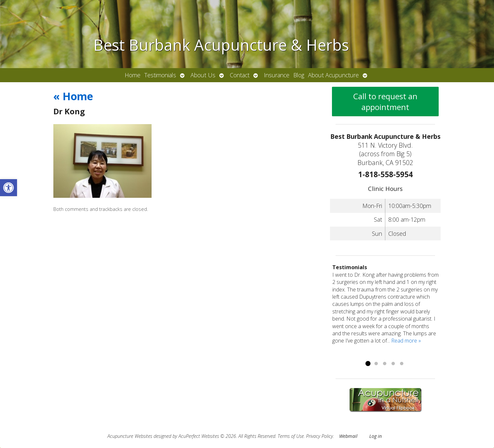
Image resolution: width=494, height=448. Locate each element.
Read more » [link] (406, 341)
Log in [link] (375, 436)
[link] (9, 188)
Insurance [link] (277, 75)
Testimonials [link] (160, 75)
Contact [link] (240, 75)
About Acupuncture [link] (333, 75)
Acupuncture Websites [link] (130, 436)
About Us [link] (203, 75)
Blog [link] (299, 75)
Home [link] (133, 75)
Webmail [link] (348, 436)
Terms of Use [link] (291, 436)
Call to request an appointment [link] (385, 102)
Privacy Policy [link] (320, 436)
